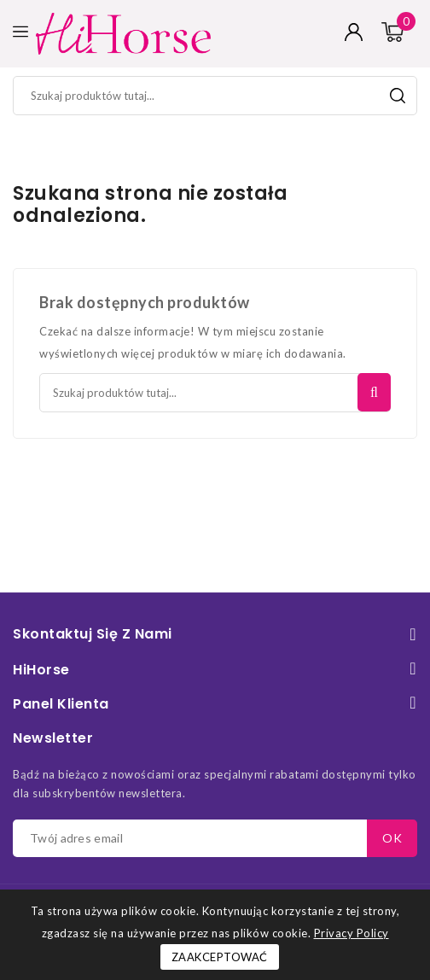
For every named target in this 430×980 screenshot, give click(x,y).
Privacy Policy (352, 933)
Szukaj (398, 96)
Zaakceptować (220, 957)
